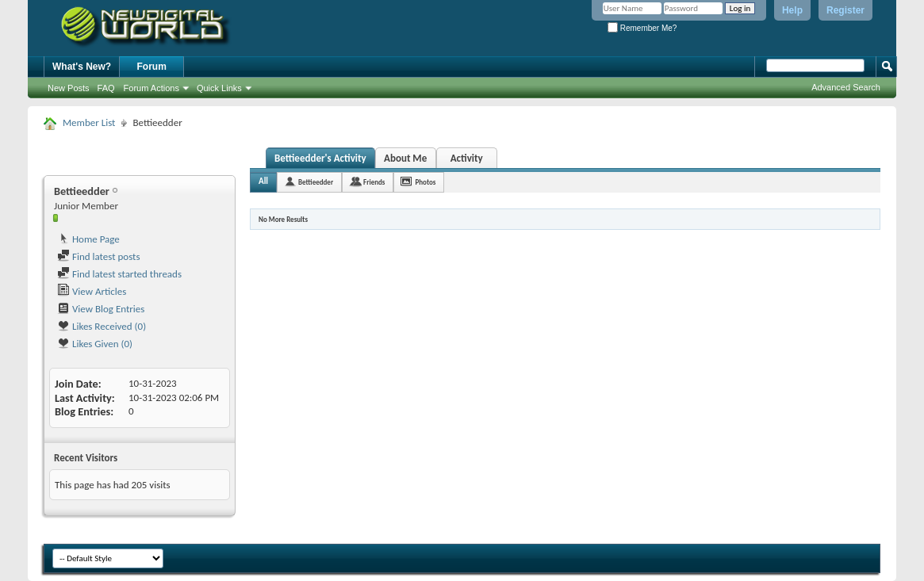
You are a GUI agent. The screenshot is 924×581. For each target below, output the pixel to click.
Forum (152, 67)
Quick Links (219, 88)
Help (792, 10)
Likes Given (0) (95, 344)
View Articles (92, 291)
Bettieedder (316, 182)
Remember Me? (642, 28)
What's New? (82, 67)
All (263, 181)
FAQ (106, 88)
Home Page (88, 239)
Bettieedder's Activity (320, 158)
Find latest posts (99, 256)
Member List (89, 122)
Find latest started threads (119, 274)
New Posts (69, 88)
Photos (425, 182)
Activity (467, 158)
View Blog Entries (101, 309)
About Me (405, 158)
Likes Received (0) (102, 326)
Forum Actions (151, 88)
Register (845, 10)
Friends (374, 182)
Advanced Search (846, 87)
